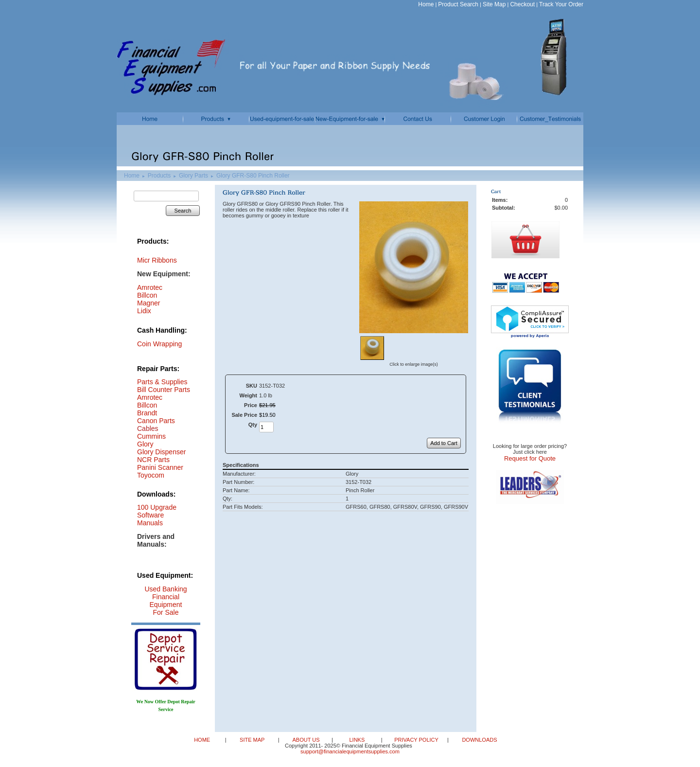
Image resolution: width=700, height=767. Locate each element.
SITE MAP (253, 740)
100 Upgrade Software (157, 511)
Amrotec (150, 397)
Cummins (151, 436)
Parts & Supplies (162, 382)
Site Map (494, 4)
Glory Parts (193, 176)
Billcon (147, 295)
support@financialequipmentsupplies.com (350, 751)
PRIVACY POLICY (417, 740)
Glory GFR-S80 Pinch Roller (253, 176)
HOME (203, 740)
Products (159, 176)
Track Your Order (561, 4)
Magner (149, 303)
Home (426, 4)
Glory (145, 444)
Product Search (458, 4)
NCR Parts (153, 460)
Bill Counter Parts (164, 390)
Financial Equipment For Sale (166, 605)
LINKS (358, 740)
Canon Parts (156, 421)
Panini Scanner (160, 467)
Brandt (147, 413)
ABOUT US (306, 740)
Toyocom (151, 475)
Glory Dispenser (161, 452)
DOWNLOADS (479, 740)
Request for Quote (530, 458)
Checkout (522, 4)
